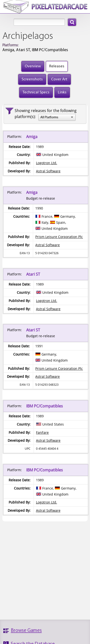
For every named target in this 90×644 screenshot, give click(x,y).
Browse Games (26, 631)
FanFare (42, 432)
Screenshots (32, 79)
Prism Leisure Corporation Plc (59, 237)
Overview (33, 66)
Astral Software (48, 171)
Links (62, 92)
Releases (57, 66)
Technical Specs (36, 92)
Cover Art (59, 79)
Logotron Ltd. (47, 163)
